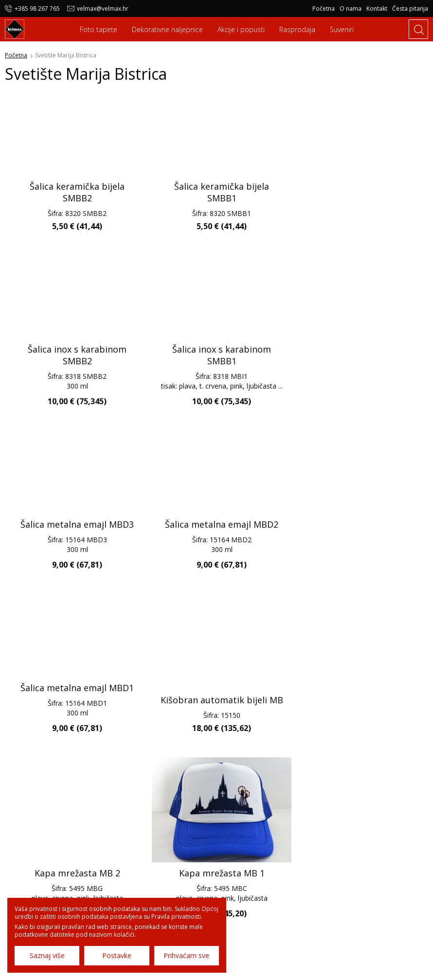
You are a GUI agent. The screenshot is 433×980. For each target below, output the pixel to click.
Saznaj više (47, 955)
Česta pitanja (410, 9)
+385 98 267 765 (37, 9)
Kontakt (377, 9)
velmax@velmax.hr (103, 9)
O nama (351, 9)
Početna (324, 9)
